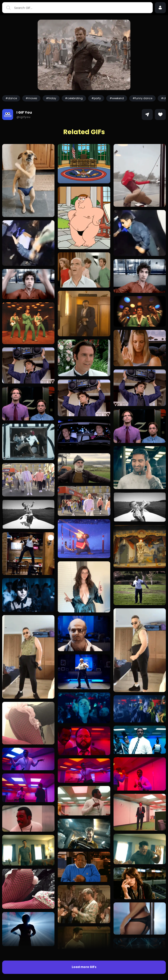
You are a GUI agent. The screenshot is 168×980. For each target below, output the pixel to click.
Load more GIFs (84, 967)
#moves (31, 98)
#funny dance (142, 98)
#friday (51, 98)
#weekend (117, 98)
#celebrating (74, 98)
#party (96, 98)
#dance (11, 98)
